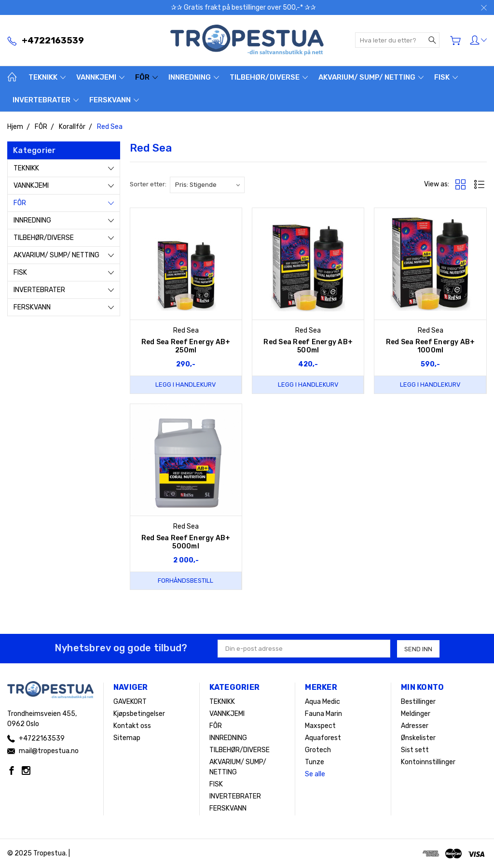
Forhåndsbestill (185, 581)
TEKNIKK (47, 77)
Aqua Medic (322, 702)
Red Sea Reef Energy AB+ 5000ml (186, 542)
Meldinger (416, 714)
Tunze (315, 762)
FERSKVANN (114, 100)
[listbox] (207, 185)
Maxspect (320, 726)
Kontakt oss (132, 726)
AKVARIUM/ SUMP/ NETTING (371, 77)
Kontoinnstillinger (428, 762)
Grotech (318, 750)
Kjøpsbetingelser (139, 714)
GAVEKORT (130, 702)
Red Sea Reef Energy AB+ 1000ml (431, 346)
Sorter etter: (148, 184)
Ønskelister (418, 738)
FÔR (146, 77)
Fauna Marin (323, 714)
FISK (446, 77)
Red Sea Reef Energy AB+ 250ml (186, 346)
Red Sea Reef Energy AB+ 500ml (308, 346)
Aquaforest (323, 738)
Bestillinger (418, 702)
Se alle (315, 774)
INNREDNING (194, 77)
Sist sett (415, 750)
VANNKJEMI (100, 77)
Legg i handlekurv (186, 385)
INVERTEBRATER (46, 100)
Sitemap (127, 738)
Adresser (415, 726)
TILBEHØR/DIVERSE (269, 77)
